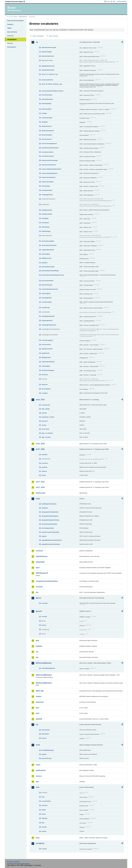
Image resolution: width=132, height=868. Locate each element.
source (44, 625)
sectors (44, 738)
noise (38, 765)
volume (44, 831)
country (44, 849)
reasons (44, 471)
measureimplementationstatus (52, 169)
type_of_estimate (47, 433)
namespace (45, 223)
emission (45, 805)
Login (108, 1)
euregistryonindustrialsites (47, 581)
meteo (44, 814)
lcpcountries (46, 730)
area (43, 797)
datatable (45, 122)
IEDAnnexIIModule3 (44, 675)
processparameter (48, 281)
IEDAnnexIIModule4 (44, 683)
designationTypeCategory (50, 516)
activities (45, 455)
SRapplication (46, 357)
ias (37, 652)
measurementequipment (50, 173)
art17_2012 (40, 482)
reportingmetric (47, 298)
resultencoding (47, 302)
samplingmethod (47, 320)
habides (39, 646)
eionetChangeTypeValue (50, 524)
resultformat (46, 308)
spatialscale (46, 353)
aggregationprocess (48, 66)
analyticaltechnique (48, 70)
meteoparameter (47, 190)
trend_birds (45, 429)
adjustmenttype (47, 52)
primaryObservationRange (50, 271)
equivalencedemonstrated (50, 148)
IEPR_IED (40, 691)
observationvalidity (48, 241)
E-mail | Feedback (13, 862)
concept (44, 616)
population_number (48, 417)
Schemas (10, 36)
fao (37, 592)
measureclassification (49, 165)
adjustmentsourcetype (49, 47)
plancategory (46, 254)
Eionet (16, 17)
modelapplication (47, 195)
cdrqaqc (44, 113)
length (44, 810)
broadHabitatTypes (48, 750)
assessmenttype (47, 95)
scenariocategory (47, 340)
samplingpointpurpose (49, 325)
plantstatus (45, 734)
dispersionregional (48, 131)
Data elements (12, 32)
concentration (46, 801)
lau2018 (39, 719)
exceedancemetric (48, 152)
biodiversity (41, 493)
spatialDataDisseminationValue (52, 540)
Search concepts (54, 36)
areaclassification (47, 80)
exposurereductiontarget (50, 160)
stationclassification (48, 362)
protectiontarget (47, 285)
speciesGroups (47, 758)
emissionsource (47, 139)
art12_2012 (40, 400)
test (37, 782)
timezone (45, 385)
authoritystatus (47, 109)
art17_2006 (40, 449)
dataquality (40, 562)
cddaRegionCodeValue (49, 504)
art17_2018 (40, 487)
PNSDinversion (47, 258)
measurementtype (48, 182)
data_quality (46, 409)
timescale (45, 375)
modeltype (45, 218)
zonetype (45, 393)
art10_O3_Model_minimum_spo (52, 84)
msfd (38, 745)
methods (45, 467)
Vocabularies (12, 39)
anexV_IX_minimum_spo (50, 74)
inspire (39, 696)
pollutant (45, 263)
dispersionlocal (47, 126)
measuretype (46, 186)
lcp (37, 724)
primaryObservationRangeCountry (53, 275)
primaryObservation (48, 267)
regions (44, 536)
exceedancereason (48, 156)
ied (37, 657)
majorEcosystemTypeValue (50, 532)
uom (38, 787)
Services (10, 43)
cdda (38, 499)
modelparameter (47, 210)
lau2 (38, 713)
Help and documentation (16, 21)
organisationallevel (48, 250)
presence (45, 421)
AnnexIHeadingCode (48, 668)
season (44, 425)
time (43, 823)
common (39, 551)
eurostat (39, 587)
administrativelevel (48, 56)
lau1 (38, 708)
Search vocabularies (38, 36)
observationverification (49, 245)
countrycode (46, 405)
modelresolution (47, 214)
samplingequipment (48, 316)
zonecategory (46, 389)
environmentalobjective (49, 144)
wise (38, 838)
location (44, 413)
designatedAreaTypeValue (50, 512)
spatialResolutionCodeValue (51, 544)
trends (44, 475)
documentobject (47, 135)
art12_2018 (40, 444)
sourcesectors (46, 344)
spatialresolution (47, 349)
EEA (16, 1)
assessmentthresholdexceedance (53, 91)
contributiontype (47, 118)
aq (37, 42)
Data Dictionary (23, 17)
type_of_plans (46, 437)
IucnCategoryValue (48, 528)
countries (45, 463)
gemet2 (39, 611)
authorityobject (47, 103)
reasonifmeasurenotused (50, 289)
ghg (37, 640)
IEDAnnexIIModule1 (44, 663)
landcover (40, 702)
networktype (46, 227)
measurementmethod (49, 177)
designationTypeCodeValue (51, 520)
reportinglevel (46, 293)
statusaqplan (46, 366)
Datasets (10, 24)
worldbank (40, 843)
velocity (44, 827)
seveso (39, 776)
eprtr (38, 568)
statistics (45, 818)
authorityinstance (47, 99)
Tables (9, 28)
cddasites (45, 508)
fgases (39, 598)
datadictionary (42, 556)
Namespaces (12, 47)
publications (41, 770)
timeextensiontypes (48, 370)
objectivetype (46, 231)
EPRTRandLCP (42, 573)
